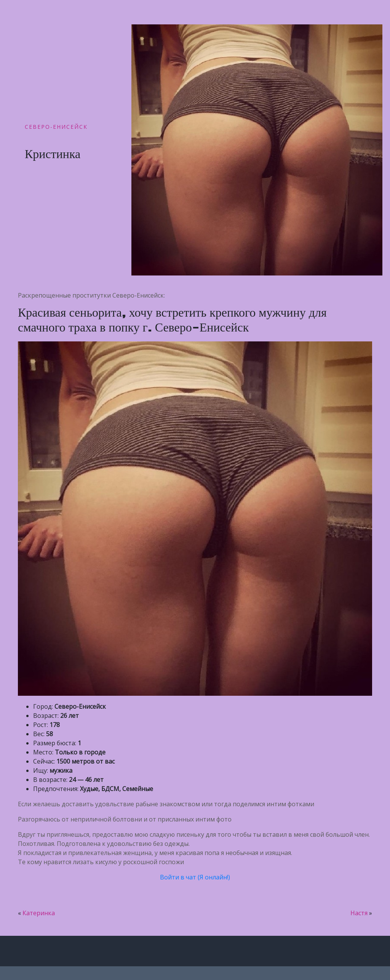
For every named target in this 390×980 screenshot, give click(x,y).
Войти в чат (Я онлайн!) (195, 877)
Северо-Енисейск (56, 127)
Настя (359, 913)
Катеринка (39, 913)
